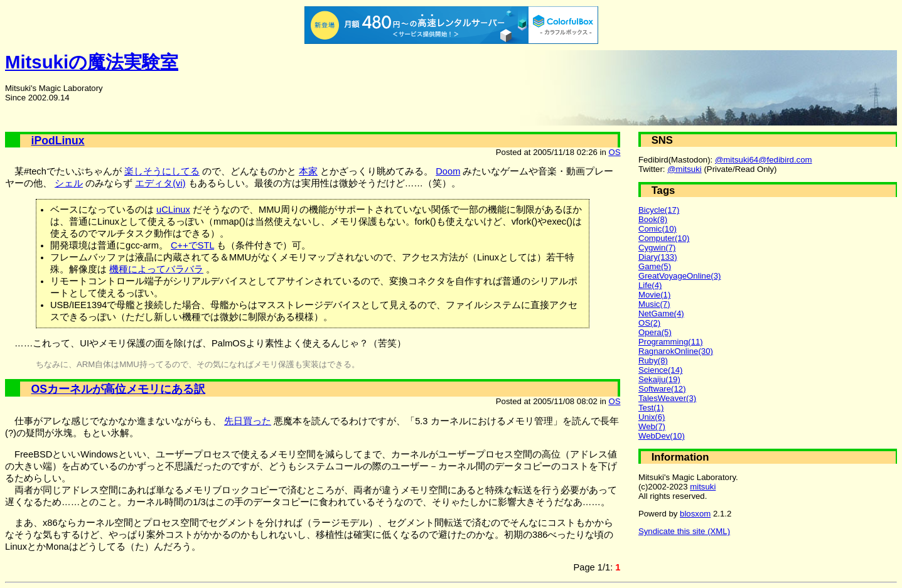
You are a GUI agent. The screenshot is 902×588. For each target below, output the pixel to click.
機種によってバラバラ (156, 269)
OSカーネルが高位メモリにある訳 (118, 389)
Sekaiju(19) (659, 379)
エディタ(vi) (160, 183)
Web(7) (652, 426)
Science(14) (661, 370)
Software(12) (662, 389)
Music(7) (654, 304)
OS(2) (649, 323)
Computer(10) (664, 238)
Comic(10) (658, 229)
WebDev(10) (662, 436)
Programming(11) (671, 342)
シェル (69, 183)
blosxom (695, 514)
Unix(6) (652, 417)
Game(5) (655, 266)
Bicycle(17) (659, 210)
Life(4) (650, 285)
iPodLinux (58, 141)
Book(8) (653, 219)
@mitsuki (685, 169)
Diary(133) (658, 257)
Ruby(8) (653, 361)
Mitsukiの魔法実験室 (92, 62)
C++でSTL (192, 245)
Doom (448, 171)
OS (614, 152)
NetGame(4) (661, 313)
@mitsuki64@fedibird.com (764, 160)
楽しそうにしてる (162, 171)
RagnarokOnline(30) (676, 351)
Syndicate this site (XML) (684, 531)
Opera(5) (655, 332)
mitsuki (703, 487)
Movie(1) (654, 295)
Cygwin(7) (657, 248)
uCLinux (173, 210)
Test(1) (651, 408)
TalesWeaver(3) (667, 398)
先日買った (248, 421)
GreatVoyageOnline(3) (680, 276)
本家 (308, 171)
